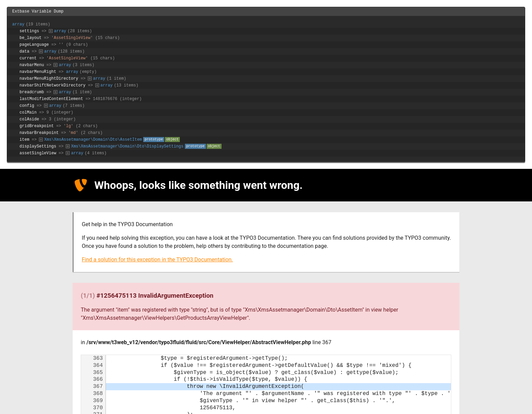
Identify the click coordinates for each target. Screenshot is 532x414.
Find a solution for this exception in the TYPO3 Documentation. (157, 261)
